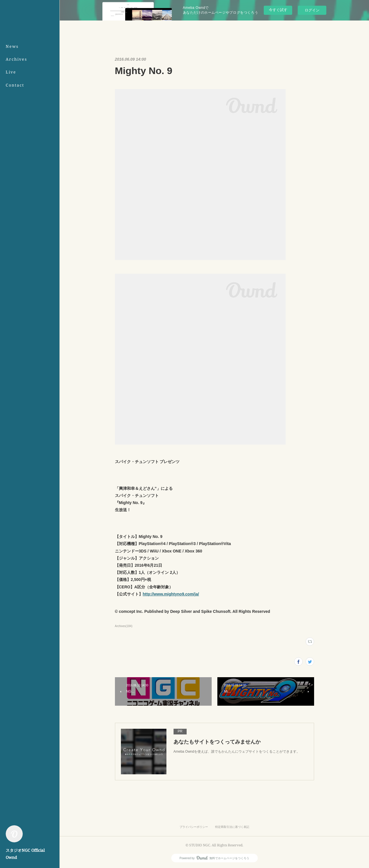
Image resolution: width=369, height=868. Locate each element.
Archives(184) (124, 626)
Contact (15, 85)
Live (11, 72)
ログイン (312, 10)
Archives (16, 59)
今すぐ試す (278, 10)
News (12, 46)
